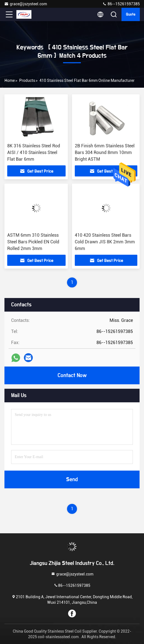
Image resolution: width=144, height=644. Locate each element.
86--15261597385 (121, 4)
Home (10, 80)
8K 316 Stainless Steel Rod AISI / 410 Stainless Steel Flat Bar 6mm (34, 152)
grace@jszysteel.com (26, 4)
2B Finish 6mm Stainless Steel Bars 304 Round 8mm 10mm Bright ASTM (105, 152)
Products (27, 80)
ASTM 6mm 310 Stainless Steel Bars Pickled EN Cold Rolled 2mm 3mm (33, 242)
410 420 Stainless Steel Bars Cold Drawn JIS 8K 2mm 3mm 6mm (105, 242)
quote (131, 14)
